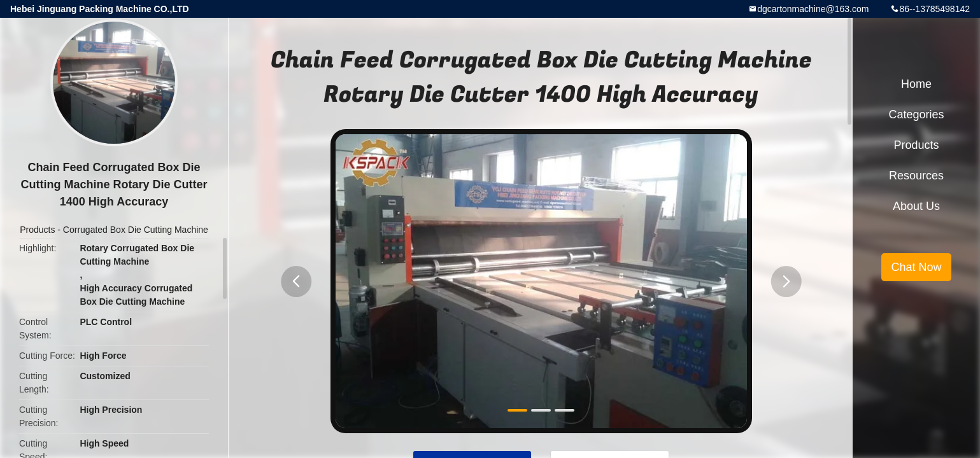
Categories (916, 114)
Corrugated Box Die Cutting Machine (136, 230)
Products (37, 230)
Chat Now (916, 267)
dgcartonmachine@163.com (813, 9)
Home (916, 84)
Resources (916, 176)
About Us (916, 206)
